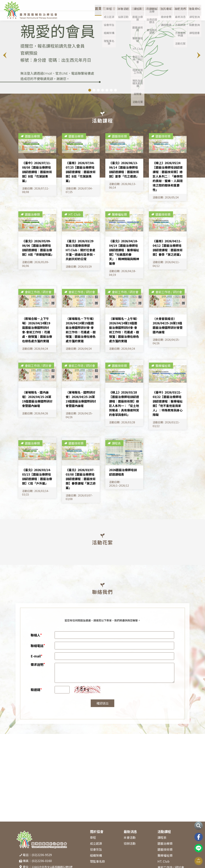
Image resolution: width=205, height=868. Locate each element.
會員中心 (194, 15)
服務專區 (162, 15)
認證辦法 (147, 15)
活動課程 (131, 15)
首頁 (87, 15)
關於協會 (100, 15)
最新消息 (115, 15)
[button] (199, 55)
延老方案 (178, 15)
